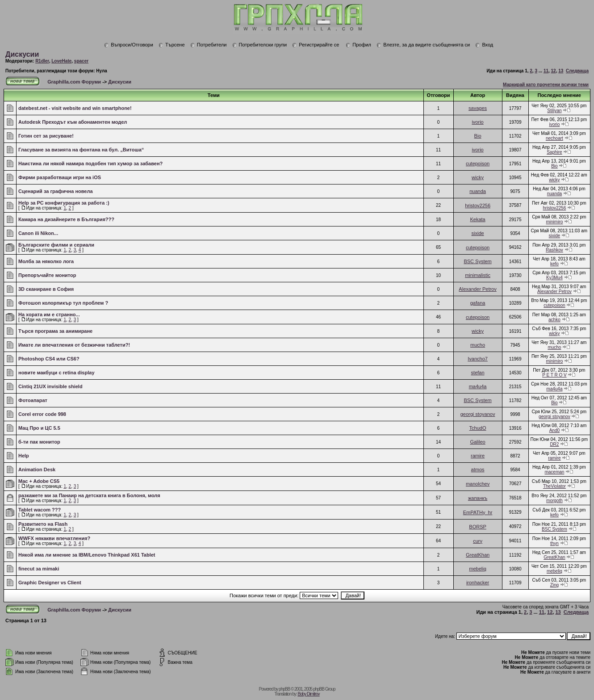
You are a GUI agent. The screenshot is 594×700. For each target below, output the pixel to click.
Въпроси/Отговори (129, 45)
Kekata (477, 219)
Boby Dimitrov (308, 694)
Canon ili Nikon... (38, 233)
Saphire (554, 152)
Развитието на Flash (43, 524)
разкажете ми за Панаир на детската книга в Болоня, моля (89, 495)
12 (554, 71)
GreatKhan (478, 555)
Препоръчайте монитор (47, 275)
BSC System (477, 261)
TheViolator (554, 486)
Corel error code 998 (42, 414)
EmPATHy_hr (478, 512)
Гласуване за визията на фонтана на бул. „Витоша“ (81, 150)
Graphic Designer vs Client (50, 583)
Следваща (577, 71)
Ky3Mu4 (554, 278)
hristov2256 (478, 205)
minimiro (555, 222)
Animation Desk (37, 469)
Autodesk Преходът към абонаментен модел (73, 122)
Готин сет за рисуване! (46, 136)
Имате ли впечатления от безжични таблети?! (74, 345)
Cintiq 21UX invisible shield (50, 386)
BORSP (478, 527)
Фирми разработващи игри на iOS (60, 177)
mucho (478, 345)
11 (546, 71)
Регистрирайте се (316, 45)
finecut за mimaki (39, 569)
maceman (554, 472)
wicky (478, 177)
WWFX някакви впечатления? (54, 538)
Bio (478, 136)
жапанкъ (478, 498)
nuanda (478, 191)
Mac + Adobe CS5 (39, 481)
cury (478, 541)
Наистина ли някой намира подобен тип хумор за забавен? (90, 163)
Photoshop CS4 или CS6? (49, 359)
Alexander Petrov (477, 289)
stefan (478, 373)
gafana (478, 303)
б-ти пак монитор (39, 442)
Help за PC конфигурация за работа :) (64, 203)
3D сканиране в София (46, 289)
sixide (478, 233)
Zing (554, 585)
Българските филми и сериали (56, 245)
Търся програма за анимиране (55, 331)
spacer (81, 61)
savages (478, 108)
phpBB (284, 689)
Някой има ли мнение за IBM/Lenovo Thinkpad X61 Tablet (87, 555)
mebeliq (478, 569)
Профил (358, 45)
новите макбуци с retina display (56, 373)
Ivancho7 (478, 359)
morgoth (554, 501)
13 (561, 71)
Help (24, 456)
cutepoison (478, 163)
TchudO (478, 428)
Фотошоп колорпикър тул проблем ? (63, 303)
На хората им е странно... (49, 314)
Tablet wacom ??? (40, 510)
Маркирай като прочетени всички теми (546, 85)
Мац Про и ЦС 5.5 (39, 428)
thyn (554, 543)
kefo (554, 264)
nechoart (554, 138)
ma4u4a (478, 386)
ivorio (477, 122)
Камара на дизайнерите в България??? (66, 219)
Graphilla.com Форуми (74, 82)
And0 (554, 430)
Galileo (477, 442)
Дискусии (22, 54)
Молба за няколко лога (46, 261)
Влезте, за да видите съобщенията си (423, 45)
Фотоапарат (33, 400)
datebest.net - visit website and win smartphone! (75, 108)
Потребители (209, 45)
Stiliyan (554, 111)
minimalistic (478, 275)
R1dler (42, 61)
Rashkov (554, 250)
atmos (478, 469)
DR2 (554, 444)
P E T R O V (554, 375)
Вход (484, 45)
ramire (478, 456)
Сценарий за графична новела (56, 191)
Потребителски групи (260, 45)
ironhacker (478, 583)
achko (554, 320)
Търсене (172, 45)
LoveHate (61, 61)
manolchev (478, 484)
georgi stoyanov (478, 414)
